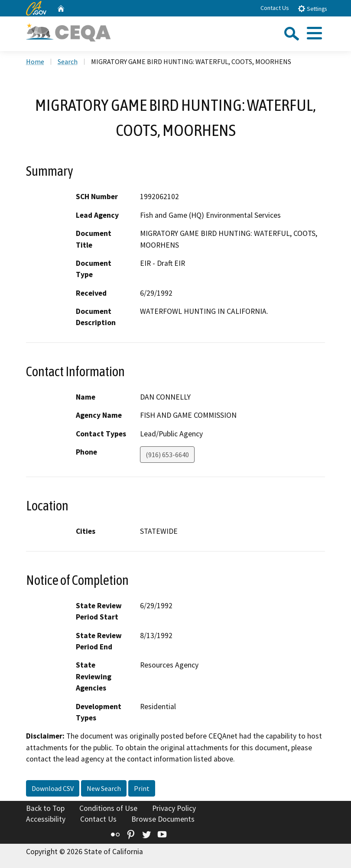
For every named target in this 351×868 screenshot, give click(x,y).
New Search (104, 788)
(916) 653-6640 (167, 455)
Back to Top (45, 808)
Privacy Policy (174, 808)
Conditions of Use (108, 808)
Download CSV (53, 788)
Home (35, 61)
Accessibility (46, 819)
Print (142, 788)
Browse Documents (163, 819)
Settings (312, 8)
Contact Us (275, 8)
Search (68, 61)
